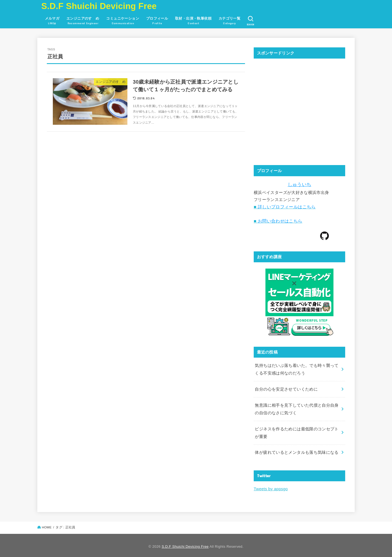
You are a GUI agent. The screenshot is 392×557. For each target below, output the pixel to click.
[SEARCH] (251, 21)
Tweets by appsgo (270, 487)
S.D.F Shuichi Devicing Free (99, 6)
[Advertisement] (299, 115)
